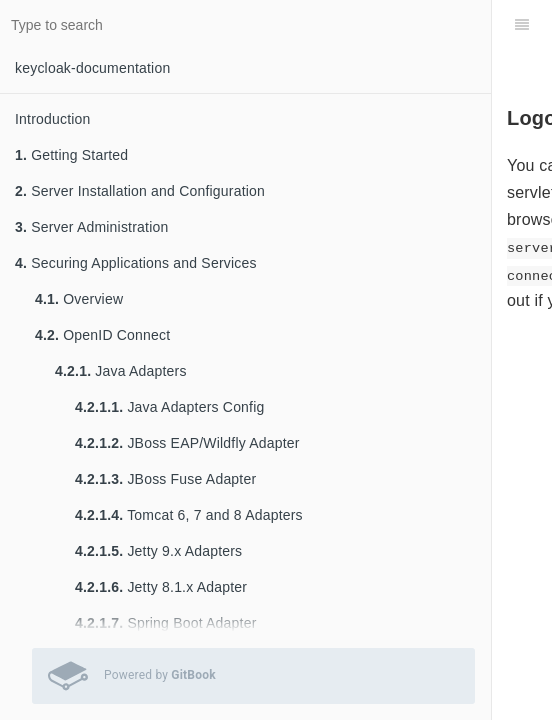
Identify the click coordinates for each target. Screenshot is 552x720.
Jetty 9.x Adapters (158, 551)
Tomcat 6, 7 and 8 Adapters (189, 515)
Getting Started (71, 155)
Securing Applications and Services (136, 263)
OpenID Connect (102, 335)
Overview (79, 299)
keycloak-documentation (92, 68)
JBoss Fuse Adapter (165, 479)
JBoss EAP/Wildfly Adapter (187, 443)
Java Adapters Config (169, 407)
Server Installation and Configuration (140, 191)
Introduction (53, 119)
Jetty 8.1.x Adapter (161, 587)
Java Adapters (121, 371)
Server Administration (91, 227)
